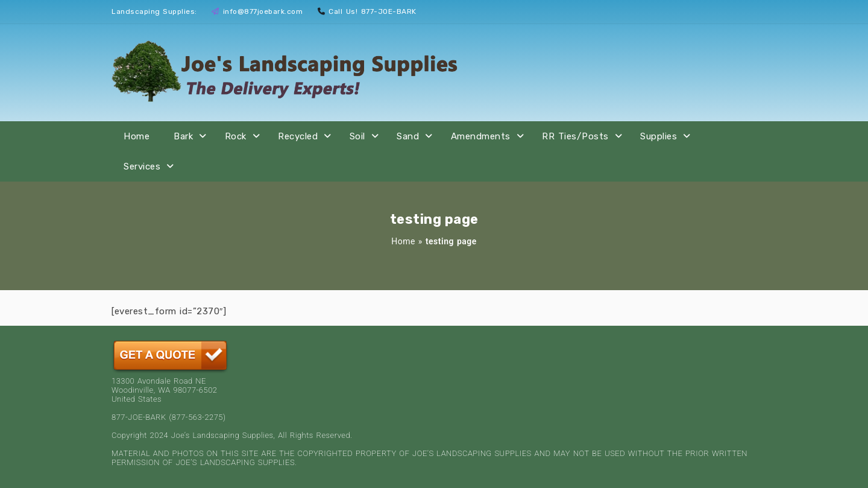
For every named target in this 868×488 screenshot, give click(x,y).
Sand (408, 136)
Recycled (298, 136)
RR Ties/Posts (575, 136)
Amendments (481, 136)
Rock (236, 136)
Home (137, 136)
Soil (357, 136)
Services (142, 166)
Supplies (659, 136)
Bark (183, 136)
